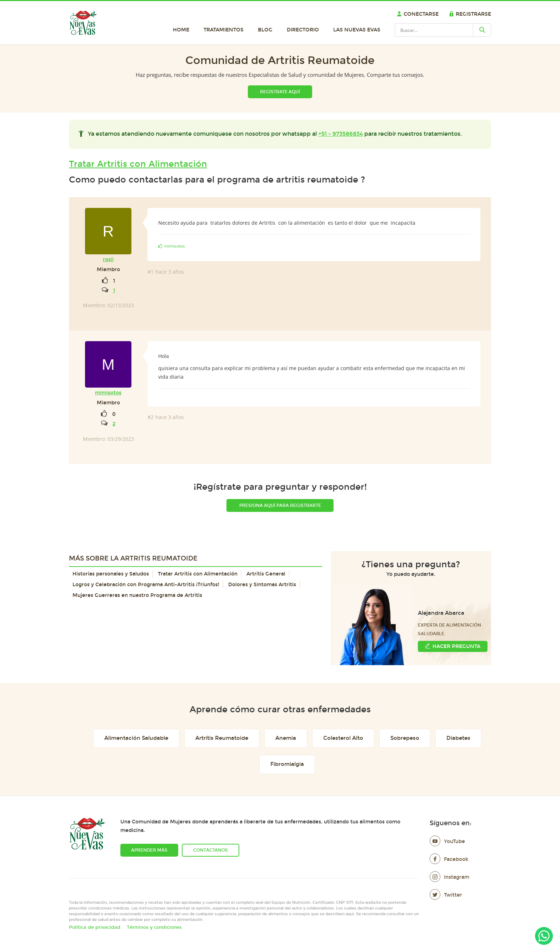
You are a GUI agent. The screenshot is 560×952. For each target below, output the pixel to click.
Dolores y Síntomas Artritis (262, 585)
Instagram (449, 877)
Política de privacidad (95, 927)
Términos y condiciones (154, 927)
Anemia (286, 738)
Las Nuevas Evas (357, 30)
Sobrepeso (405, 738)
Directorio (303, 30)
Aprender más (149, 850)
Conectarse (418, 14)
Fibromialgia (287, 764)
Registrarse (470, 14)
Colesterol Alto (343, 738)
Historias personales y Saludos (111, 574)
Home (181, 30)
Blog (265, 30)
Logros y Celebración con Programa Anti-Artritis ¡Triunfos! (146, 585)
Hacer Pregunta (453, 646)
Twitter (446, 895)
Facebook (449, 859)
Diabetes (458, 738)
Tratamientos (224, 30)
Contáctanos (211, 850)
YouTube (447, 841)
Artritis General (266, 574)
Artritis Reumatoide (222, 738)
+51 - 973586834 (341, 134)
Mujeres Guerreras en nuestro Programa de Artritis (137, 595)
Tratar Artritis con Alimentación (138, 164)
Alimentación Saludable (136, 738)
